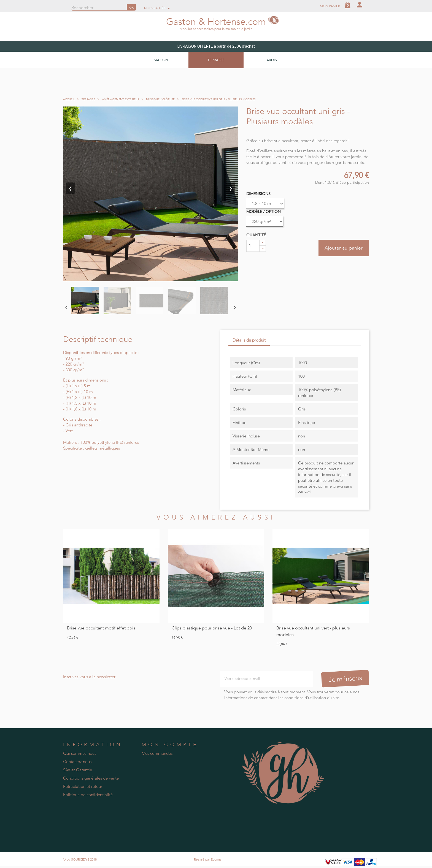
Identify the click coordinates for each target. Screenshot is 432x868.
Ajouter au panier (342, 249)
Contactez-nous (77, 762)
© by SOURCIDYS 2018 (80, 860)
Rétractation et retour (83, 787)
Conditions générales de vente (91, 778)
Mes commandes (157, 754)
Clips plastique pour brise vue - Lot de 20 (212, 628)
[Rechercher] (104, 8)
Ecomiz (216, 860)
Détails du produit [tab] (249, 340)
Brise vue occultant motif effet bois (101, 628)
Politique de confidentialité (88, 795)
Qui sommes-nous (80, 754)
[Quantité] (253, 246)
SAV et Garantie (78, 770)
